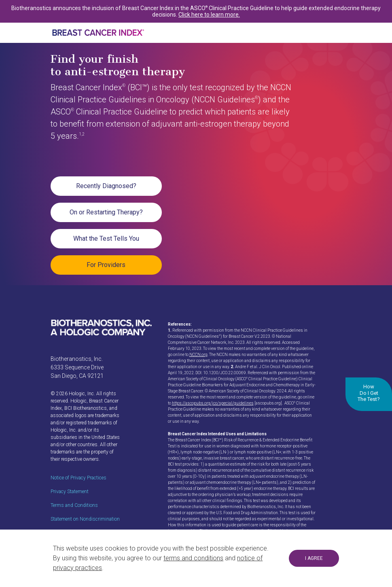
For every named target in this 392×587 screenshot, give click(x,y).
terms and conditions (193, 558)
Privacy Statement (70, 492)
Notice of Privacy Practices (78, 478)
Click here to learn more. (209, 15)
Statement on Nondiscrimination (85, 519)
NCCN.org (198, 355)
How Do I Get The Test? (369, 393)
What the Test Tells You (106, 238)
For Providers (106, 265)
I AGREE (314, 558)
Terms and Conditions (74, 505)
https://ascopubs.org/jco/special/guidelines (213, 403)
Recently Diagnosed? (106, 186)
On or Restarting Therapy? (106, 212)
